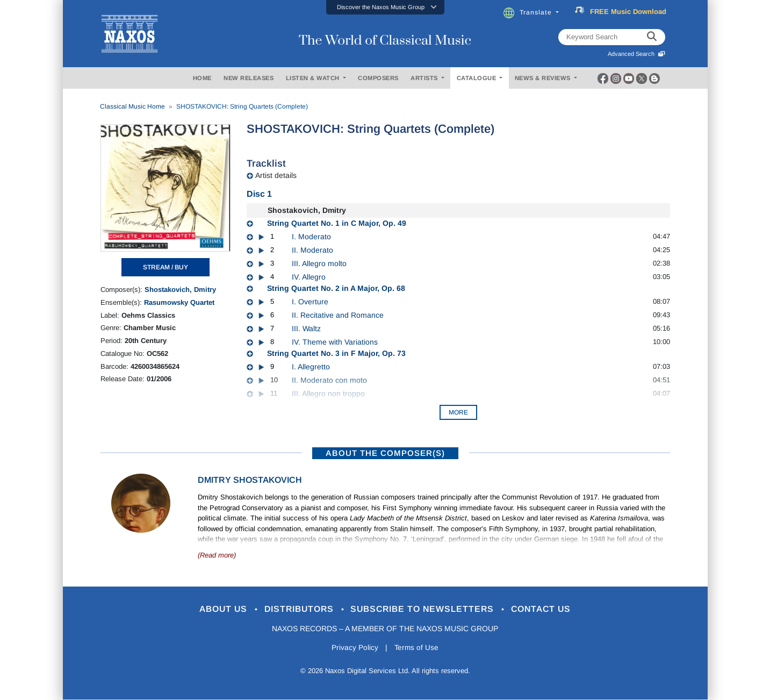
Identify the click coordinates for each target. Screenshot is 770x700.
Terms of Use (417, 648)
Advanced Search (636, 54)
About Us (215, 609)
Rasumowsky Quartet (179, 302)
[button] (385, 7)
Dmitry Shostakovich (250, 480)
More (458, 412)
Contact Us (551, 609)
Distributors (296, 609)
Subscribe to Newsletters (427, 609)
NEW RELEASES (249, 78)
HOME (202, 78)
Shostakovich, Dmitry (180, 290)
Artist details (276, 175)
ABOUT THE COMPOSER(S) (385, 453)
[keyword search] (652, 37)
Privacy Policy (354, 648)
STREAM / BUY (165, 267)
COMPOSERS (378, 78)
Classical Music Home (132, 106)
